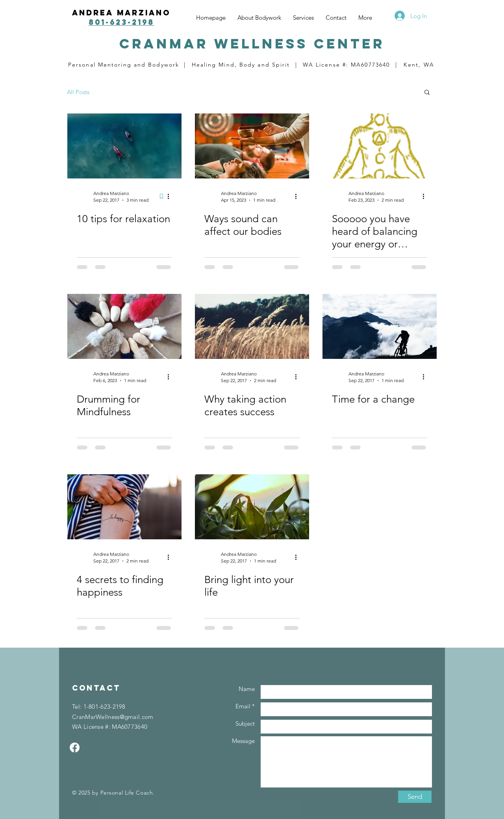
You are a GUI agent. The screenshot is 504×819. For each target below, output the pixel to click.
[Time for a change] (380, 326)
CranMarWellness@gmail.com (113, 717)
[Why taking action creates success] (252, 326)
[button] (427, 93)
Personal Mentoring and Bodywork (124, 65)
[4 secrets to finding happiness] (124, 507)
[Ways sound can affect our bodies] (252, 146)
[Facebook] (75, 747)
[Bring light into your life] (252, 507)
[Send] (415, 797)
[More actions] (171, 196)
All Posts (78, 92)
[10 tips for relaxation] (124, 146)
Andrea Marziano (121, 13)
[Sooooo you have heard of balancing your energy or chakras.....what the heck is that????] (380, 146)
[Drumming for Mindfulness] (124, 326)
